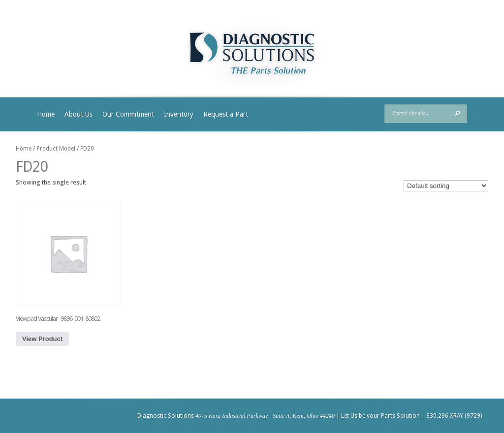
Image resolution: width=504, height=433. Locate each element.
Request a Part (226, 114)
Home (46, 114)
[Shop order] (446, 186)
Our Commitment (128, 114)
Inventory (179, 114)
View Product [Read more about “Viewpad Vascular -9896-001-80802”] (42, 339)
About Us (79, 114)
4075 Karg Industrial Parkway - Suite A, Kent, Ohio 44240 (265, 416)
